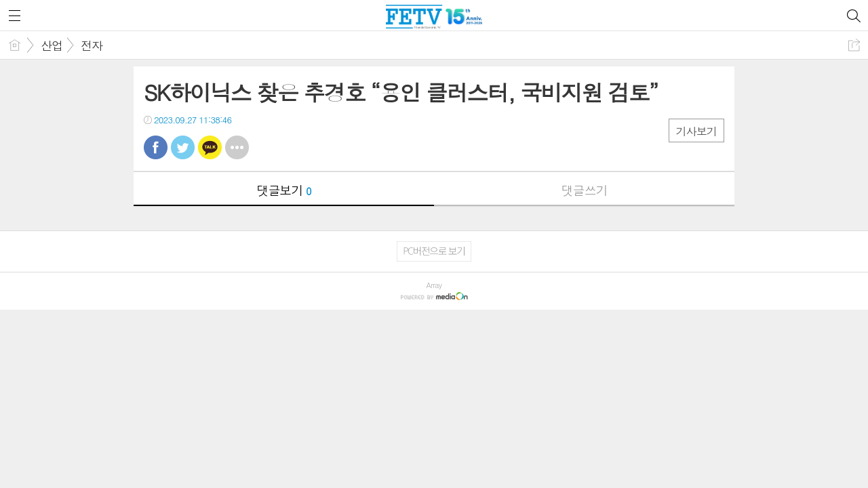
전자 (92, 45)
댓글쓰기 (585, 190)
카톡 (210, 147)
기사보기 (696, 131)
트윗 (183, 147)
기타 (237, 147)
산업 (52, 45)
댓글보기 (284, 190)
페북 (156, 147)
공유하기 (854, 45)
